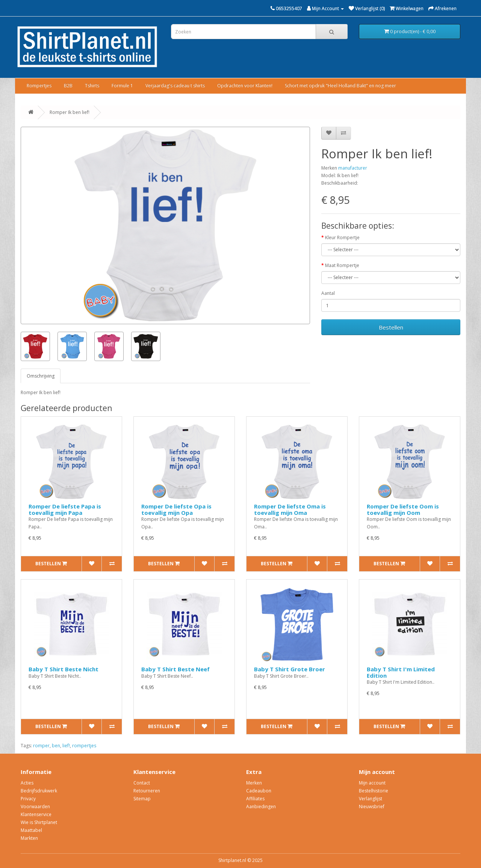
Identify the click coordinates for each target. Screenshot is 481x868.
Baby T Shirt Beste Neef (175, 669)
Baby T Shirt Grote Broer (290, 669)
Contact (142, 783)
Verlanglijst (371, 799)
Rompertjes (39, 86)
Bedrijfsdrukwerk (39, 791)
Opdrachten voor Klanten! (245, 86)
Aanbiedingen (261, 807)
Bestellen (391, 327)
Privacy (28, 799)
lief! (66, 746)
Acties (27, 783)
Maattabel (31, 830)
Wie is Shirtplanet (39, 822)
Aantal (328, 293)
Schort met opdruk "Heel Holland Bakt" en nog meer (340, 86)
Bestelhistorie (374, 791)
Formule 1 (122, 86)
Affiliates (255, 799)
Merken (254, 783)
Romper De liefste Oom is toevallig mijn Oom (403, 509)
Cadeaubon (259, 791)
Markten (29, 838)
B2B (68, 86)
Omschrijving (41, 376)
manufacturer (353, 168)
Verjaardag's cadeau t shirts (175, 86)
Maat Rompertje (342, 265)
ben (56, 746)
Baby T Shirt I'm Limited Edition (401, 672)
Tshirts (92, 86)
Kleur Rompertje (342, 237)
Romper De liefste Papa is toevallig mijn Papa (65, 509)
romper (41, 746)
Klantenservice (36, 814)
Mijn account (372, 783)
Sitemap (142, 799)
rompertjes (84, 746)
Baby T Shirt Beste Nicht (64, 669)
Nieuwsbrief (372, 807)
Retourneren (147, 791)
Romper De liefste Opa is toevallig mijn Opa (176, 509)
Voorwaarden (35, 807)
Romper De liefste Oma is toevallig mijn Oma (290, 509)
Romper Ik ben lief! (70, 112)
